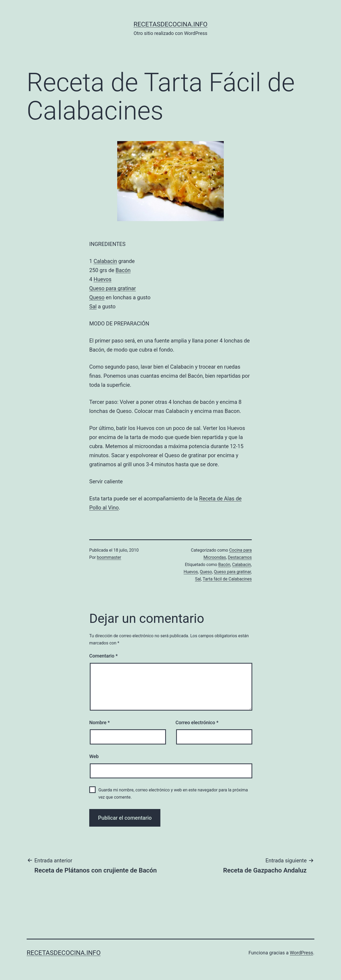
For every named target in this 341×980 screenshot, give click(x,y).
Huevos (102, 279)
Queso (97, 297)
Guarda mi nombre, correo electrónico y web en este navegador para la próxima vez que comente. (173, 794)
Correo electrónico (197, 722)
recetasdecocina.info (170, 24)
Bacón (123, 270)
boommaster (109, 557)
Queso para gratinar (113, 288)
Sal (93, 306)
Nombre (100, 722)
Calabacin (105, 261)
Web (94, 756)
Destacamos (240, 557)
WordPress (301, 953)
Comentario (103, 656)
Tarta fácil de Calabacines (227, 579)
